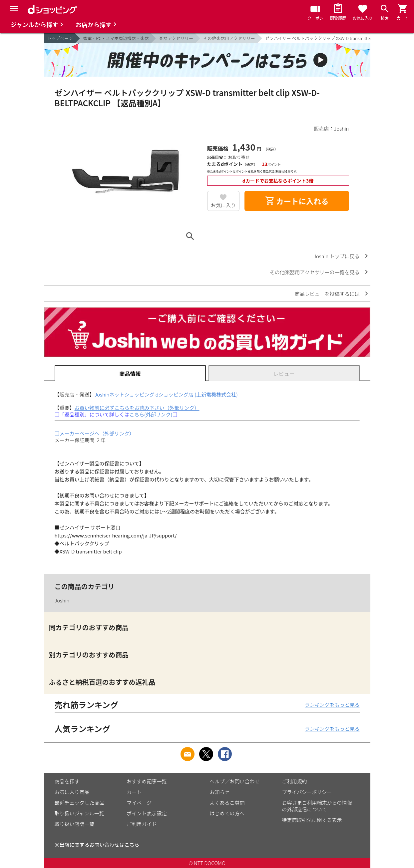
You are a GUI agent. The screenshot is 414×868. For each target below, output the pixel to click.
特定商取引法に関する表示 (312, 820)
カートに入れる (297, 201)
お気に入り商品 (72, 792)
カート (134, 792)
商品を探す (67, 781)
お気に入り (223, 205)
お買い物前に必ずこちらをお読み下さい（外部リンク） (137, 408)
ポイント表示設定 (147, 813)
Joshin (62, 600)
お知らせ (220, 792)
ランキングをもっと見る (332, 705)
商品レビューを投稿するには (327, 294)
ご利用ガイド (142, 824)
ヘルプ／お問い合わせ (235, 781)
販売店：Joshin (332, 128)
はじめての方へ (227, 813)
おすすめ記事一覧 (147, 781)
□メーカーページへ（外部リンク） (95, 433)
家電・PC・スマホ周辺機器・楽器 (116, 38)
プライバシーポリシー (307, 792)
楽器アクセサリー (176, 38)
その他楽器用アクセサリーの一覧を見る (315, 272)
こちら (132, 845)
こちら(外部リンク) (151, 414)
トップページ (60, 38)
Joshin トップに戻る (336, 256)
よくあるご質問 (227, 803)
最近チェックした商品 (80, 803)
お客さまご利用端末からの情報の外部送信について (317, 806)
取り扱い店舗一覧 (75, 824)
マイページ (139, 803)
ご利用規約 (295, 781)
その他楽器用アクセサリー (229, 38)
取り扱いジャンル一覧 (79, 813)
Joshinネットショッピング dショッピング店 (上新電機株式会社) (166, 394)
